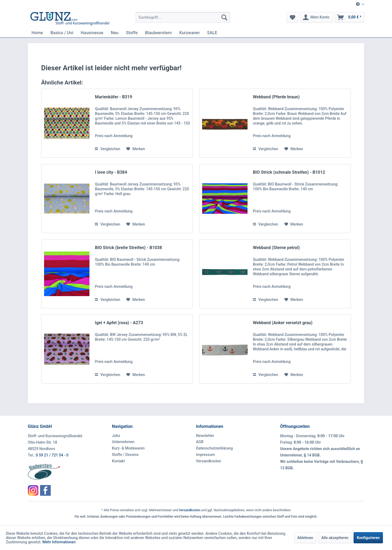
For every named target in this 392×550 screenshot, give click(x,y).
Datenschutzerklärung (214, 448)
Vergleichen (107, 149)
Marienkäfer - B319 (113, 97)
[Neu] (115, 33)
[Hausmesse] (92, 33)
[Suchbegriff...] (183, 17)
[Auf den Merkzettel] (136, 149)
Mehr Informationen (59, 542)
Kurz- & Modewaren (128, 448)
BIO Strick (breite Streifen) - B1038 (128, 248)
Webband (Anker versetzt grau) (283, 323)
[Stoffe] (132, 33)
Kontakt (118, 461)
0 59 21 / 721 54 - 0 (52, 455)
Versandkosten (209, 461)
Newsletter (205, 436)
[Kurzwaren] (189, 33)
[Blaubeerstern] (158, 33)
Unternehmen (123, 442)
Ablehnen (305, 538)
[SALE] (212, 33)
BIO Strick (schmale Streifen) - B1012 (289, 172)
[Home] (37, 33)
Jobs (116, 436)
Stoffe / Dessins (125, 455)
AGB (200, 442)
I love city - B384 (111, 172)
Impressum (205, 455)
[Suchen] (224, 17)
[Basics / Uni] (62, 33)
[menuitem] (358, 4)
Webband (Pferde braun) (276, 97)
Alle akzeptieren (335, 538)
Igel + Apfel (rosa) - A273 (119, 323)
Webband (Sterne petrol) (276, 248)
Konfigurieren (368, 538)
